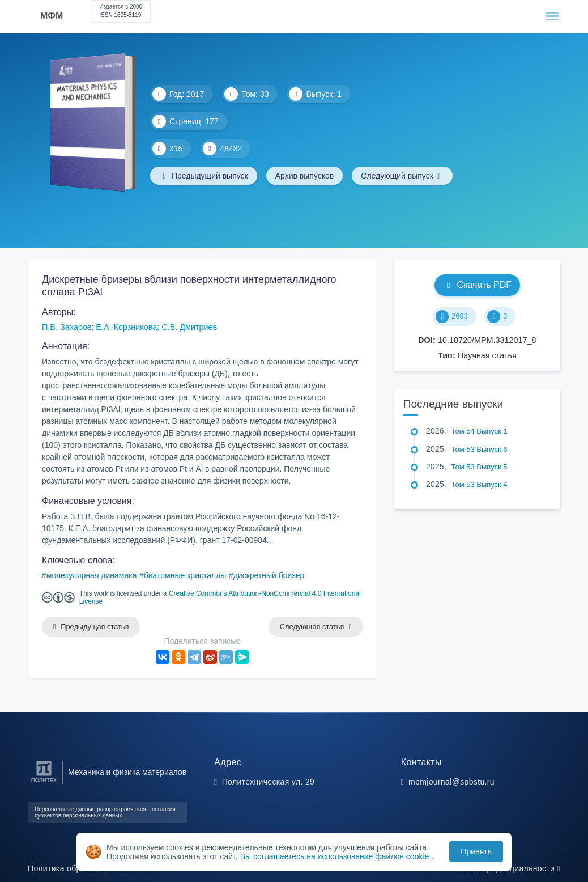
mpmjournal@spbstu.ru (451, 782)
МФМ (52, 16)
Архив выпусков (305, 176)
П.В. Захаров (67, 327)
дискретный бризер (269, 575)
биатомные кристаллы (185, 575)
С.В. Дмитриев (189, 327)
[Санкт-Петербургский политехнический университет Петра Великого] (44, 783)
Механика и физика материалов (127, 772)
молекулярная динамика (92, 575)
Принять (476, 851)
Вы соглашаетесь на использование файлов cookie (336, 856)
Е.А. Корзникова (126, 327)
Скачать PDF (477, 285)
